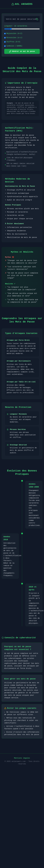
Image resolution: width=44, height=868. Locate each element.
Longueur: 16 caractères (16, 26)
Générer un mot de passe (22, 51)
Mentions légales (22, 758)
